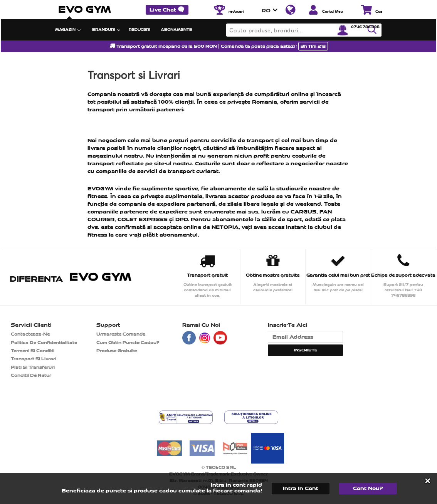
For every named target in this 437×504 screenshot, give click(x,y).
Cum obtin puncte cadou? (128, 343)
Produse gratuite (117, 351)
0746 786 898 (365, 27)
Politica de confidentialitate (44, 343)
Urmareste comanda (121, 334)
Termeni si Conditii (33, 351)
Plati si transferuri (33, 367)
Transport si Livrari (34, 359)
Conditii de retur (31, 375)
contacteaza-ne (30, 334)
